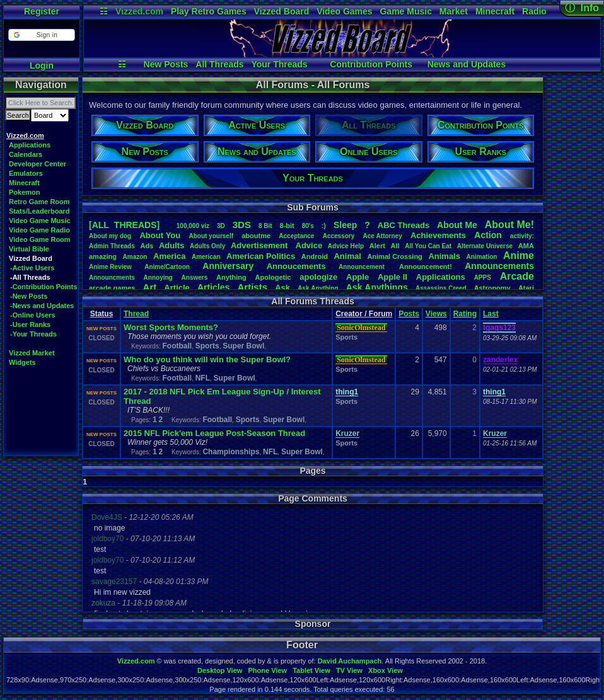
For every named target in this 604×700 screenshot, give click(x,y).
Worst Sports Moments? (171, 327)
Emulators (26, 173)
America (169, 256)
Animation (482, 257)
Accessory (339, 236)
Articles (213, 287)
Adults (171, 245)
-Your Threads (33, 334)
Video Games (344, 11)
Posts (409, 314)
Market (454, 11)
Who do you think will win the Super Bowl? (207, 359)
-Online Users (33, 315)
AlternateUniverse (485, 246)
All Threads (219, 64)
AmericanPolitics (261, 256)
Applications (30, 145)
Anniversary (228, 266)
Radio (534, 11)
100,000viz (193, 226)
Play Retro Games (209, 11)
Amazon (135, 257)
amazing (103, 256)
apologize (318, 277)
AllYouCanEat (428, 246)
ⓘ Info (582, 8)
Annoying (158, 278)
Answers (195, 278)
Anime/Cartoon (167, 267)
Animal (347, 256)
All (395, 246)
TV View (349, 670)
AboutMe (457, 225)
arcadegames (112, 288)
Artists (252, 287)
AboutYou (160, 235)
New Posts (166, 64)
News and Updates (467, 64)
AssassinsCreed (441, 288)
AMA (526, 246)
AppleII (392, 277)
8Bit (265, 226)
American (206, 257)
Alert (377, 246)
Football (177, 346)
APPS (483, 278)
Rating (465, 314)
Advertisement (260, 245)
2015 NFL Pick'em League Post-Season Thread (214, 433)
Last (491, 314)
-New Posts (29, 296)
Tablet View (311, 670)
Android (315, 256)
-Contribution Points (44, 287)
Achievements (438, 235)
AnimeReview (110, 267)
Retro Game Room (39, 202)
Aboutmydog (110, 236)
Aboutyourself (211, 236)
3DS (242, 225)
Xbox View (386, 670)
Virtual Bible (29, 249)
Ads (147, 246)
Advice (309, 245)
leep (345, 225)
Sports (207, 346)
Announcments (112, 278)
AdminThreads (112, 246)
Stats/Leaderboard (39, 211)
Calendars (26, 154)
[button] (41, 35)
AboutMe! (509, 225)
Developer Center (38, 164)
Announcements (499, 266)
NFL (203, 378)
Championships (231, 452)
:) (324, 226)
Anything (231, 277)
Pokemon (25, 192)
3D (221, 226)
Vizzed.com (139, 11)
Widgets (22, 362)
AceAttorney (382, 236)
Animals (444, 256)
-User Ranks (30, 324)
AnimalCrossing (394, 256)
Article (177, 288)
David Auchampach (350, 661)
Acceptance (296, 236)
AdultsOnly (207, 246)
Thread (136, 314)
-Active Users (32, 268)
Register (42, 11)
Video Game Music (40, 221)
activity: (522, 236)
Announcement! (426, 267)
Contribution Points (371, 64)
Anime (519, 255)
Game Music (405, 11)
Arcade (517, 276)
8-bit (287, 226)
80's (308, 226)
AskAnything (318, 288)
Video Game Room (40, 239)
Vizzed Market (32, 353)
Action (488, 235)
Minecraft (495, 11)
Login (42, 66)
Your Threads (279, 64)
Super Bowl (243, 346)
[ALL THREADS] (124, 225)
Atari (526, 288)
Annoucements (296, 266)
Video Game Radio (39, 230)
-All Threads (30, 277)
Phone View (267, 670)
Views (436, 314)
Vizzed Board (282, 11)
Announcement (363, 267)
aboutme (256, 236)
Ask (282, 288)
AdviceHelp (346, 246)
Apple (357, 277)
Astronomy (492, 288)
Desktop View (220, 670)
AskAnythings (377, 287)
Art (150, 287)
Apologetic (273, 277)
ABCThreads (404, 225)
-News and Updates (42, 306)
